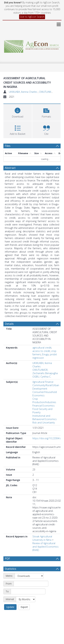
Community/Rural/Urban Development (46, 387)
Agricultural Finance (43, 382)
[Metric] (29, 576)
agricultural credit (42, 348)
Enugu (45, 354)
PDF (7, 559)
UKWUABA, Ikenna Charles (23, 92)
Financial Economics (44, 406)
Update (10, 607)
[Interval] (26, 599)
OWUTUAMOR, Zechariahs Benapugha (45, 371)
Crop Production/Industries (44, 400)
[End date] (28, 591)
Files (8, 146)
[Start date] (31, 584)
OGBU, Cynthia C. (42, 377)
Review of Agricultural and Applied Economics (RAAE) (45, 547)
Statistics (10, 569)
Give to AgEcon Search (32, 17)
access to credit (41, 351)
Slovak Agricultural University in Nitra (42, 538)
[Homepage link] (32, 46)
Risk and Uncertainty (44, 423)
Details (9, 324)
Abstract (10, 168)
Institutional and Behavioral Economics (45, 417)
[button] (47, 112)
